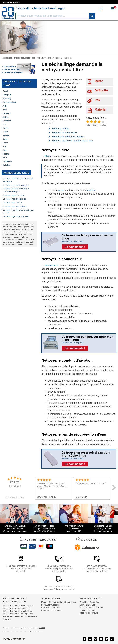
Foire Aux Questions (50, 605)
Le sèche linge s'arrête (12, 203)
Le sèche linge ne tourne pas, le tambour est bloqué (16, 190)
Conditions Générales (89, 602)
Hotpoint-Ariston (10, 102)
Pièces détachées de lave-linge (17, 608)
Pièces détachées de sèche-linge (18, 611)
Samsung (7, 99)
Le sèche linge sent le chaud (15, 206)
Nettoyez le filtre (60, 129)
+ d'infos (42, 628)
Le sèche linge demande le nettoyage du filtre (18, 211)
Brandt (6, 128)
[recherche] (92, 16)
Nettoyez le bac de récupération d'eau (72, 141)
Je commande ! (75, 247)
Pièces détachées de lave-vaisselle (19, 605)
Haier (5, 150)
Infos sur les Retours (89, 613)
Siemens (7, 113)
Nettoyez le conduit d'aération (68, 137)
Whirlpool (7, 95)
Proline (6, 154)
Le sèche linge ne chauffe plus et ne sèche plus (18, 180)
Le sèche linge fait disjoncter (15, 199)
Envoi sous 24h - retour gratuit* (72, 241)
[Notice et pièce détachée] (8, 13)
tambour (91, 190)
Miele (5, 106)
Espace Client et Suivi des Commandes (59, 602)
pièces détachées (12, 69)
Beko (5, 110)
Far (4, 147)
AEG (5, 158)
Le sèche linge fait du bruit (14, 195)
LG (4, 124)
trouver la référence (13, 72)
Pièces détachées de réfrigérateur (18, 614)
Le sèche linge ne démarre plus (16, 185)
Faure (5, 143)
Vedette (6, 135)
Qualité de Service (88, 610)
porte (61, 190)
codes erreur (10, 66)
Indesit (6, 117)
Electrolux (7, 121)
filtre (47, 156)
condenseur (51, 265)
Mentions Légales (87, 605)
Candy (6, 139)
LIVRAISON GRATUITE (11, 2)
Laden (6, 132)
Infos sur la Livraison (50, 607)
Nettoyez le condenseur (65, 133)
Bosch (6, 91)
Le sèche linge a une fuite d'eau (16, 216)
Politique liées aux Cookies (91, 607)
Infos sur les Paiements (52, 610)
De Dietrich (8, 161)
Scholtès (7, 165)
